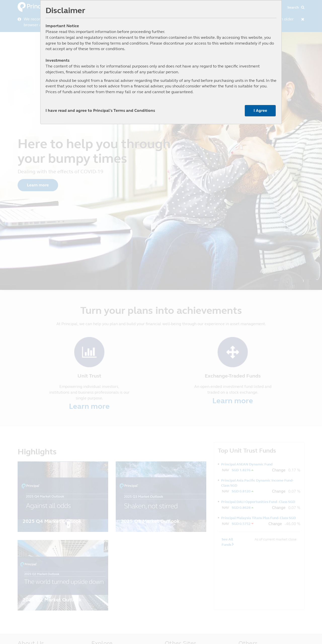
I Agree (260, 110)
